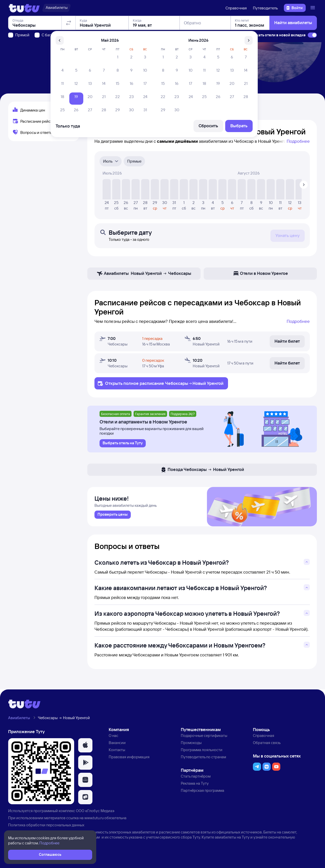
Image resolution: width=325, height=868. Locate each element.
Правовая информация (129, 758)
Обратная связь (267, 744)
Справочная (236, 8)
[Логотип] (24, 8)
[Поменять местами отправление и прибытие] (69, 52)
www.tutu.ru (94, 819)
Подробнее (298, 141)
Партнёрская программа (202, 791)
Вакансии (117, 744)
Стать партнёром (196, 777)
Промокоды (191, 744)
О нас (113, 737)
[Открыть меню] (313, 8)
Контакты (117, 751)
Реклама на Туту (195, 784)
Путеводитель (265, 8)
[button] (85, 746)
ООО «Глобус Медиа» (95, 812)
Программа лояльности (202, 751)
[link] (113, 515)
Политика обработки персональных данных (46, 826)
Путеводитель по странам (203, 758)
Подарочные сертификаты (204, 737)
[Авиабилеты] (56, 8)
